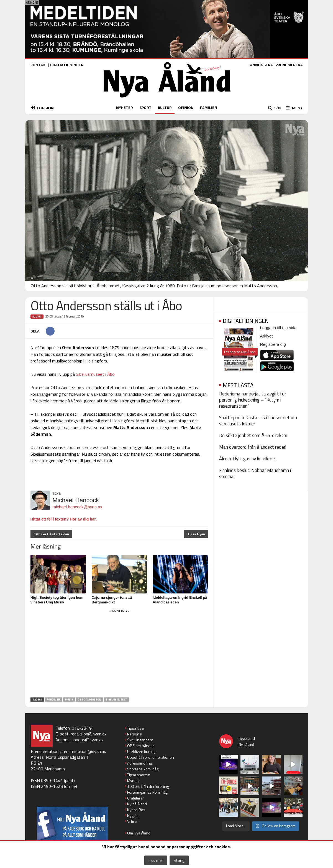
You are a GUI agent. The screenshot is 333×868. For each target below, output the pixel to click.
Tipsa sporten (139, 775)
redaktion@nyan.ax (89, 734)
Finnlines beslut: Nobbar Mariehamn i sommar (255, 473)
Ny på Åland (137, 804)
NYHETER (125, 107)
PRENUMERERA (289, 65)
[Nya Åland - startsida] (167, 99)
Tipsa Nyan (196, 534)
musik (69, 700)
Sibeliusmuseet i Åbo (95, 374)
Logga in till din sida (278, 328)
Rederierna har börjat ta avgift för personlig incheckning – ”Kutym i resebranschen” (253, 400)
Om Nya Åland (139, 833)
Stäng (179, 860)
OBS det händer (141, 746)
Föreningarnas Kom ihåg (147, 792)
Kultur (37, 317)
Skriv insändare (140, 740)
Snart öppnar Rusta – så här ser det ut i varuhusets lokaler (258, 421)
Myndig (133, 781)
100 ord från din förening (148, 786)
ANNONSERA (261, 65)
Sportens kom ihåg (143, 769)
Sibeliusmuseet (116, 700)
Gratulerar (135, 798)
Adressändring (139, 763)
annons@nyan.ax (87, 740)
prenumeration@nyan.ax (83, 751)
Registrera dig (273, 344)
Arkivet (267, 336)
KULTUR (165, 107)
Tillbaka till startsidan (51, 534)
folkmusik (54, 700)
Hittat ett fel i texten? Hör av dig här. (64, 519)
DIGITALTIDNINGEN (67, 65)
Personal (135, 734)
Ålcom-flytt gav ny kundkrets (248, 459)
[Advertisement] (119, 654)
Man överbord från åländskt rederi (253, 447)
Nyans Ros (136, 810)
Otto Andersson (89, 700)
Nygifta (133, 815)
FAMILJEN (209, 107)
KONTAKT (39, 65)
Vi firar (132, 821)
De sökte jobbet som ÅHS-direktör (253, 435)
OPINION (186, 107)
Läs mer (156, 860)
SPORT (145, 107)
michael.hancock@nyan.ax (78, 507)
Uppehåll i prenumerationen (151, 757)
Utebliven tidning (141, 751)
